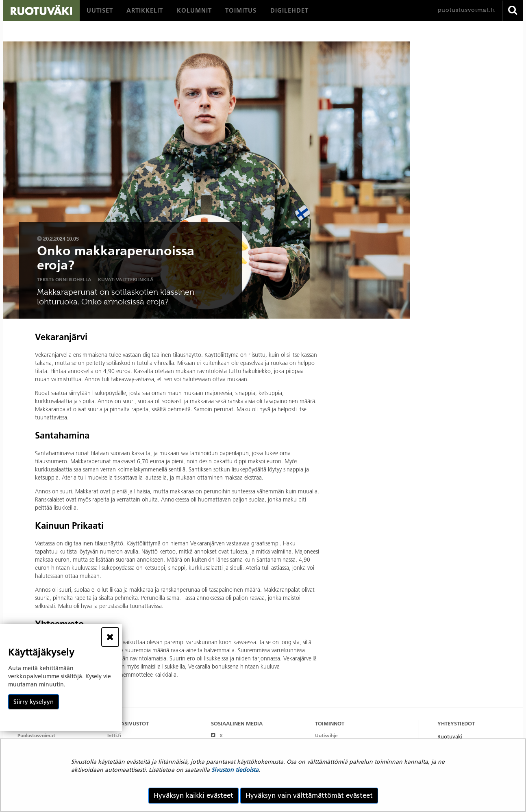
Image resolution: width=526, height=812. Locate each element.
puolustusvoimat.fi (466, 10)
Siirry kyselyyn (34, 702)
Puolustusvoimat (36, 735)
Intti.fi (114, 735)
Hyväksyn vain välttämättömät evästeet (309, 795)
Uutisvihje (326, 735)
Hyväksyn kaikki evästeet (193, 795)
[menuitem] (100, 11)
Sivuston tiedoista (235, 770)
